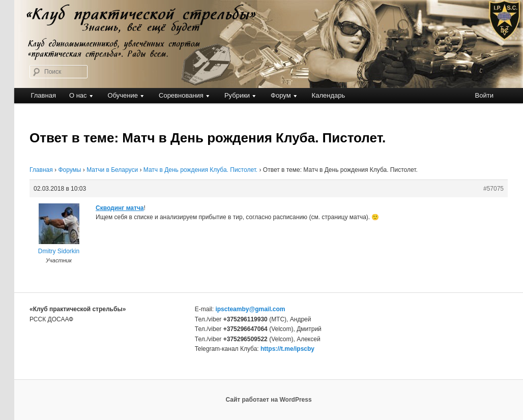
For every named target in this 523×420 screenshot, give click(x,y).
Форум (281, 95)
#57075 (493, 189)
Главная (43, 95)
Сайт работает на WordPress (268, 400)
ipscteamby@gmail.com (250, 309)
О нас (78, 95)
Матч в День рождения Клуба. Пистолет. (200, 170)
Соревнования (181, 95)
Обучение (123, 95)
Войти (484, 95)
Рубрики (237, 95)
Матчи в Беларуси (112, 170)
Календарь (329, 95)
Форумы (69, 170)
